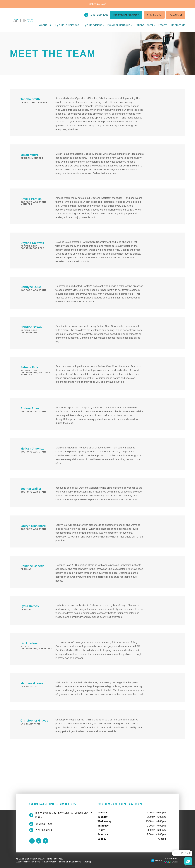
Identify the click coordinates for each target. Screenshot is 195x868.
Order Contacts (154, 15)
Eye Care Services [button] (68, 25)
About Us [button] (46, 25)
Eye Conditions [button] (94, 25)
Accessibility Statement (28, 862)
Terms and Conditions (70, 862)
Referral (163, 25)
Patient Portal (176, 15)
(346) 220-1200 (99, 15)
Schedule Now (98, 4)
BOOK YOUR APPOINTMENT (126, 15)
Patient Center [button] (145, 25)
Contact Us (178, 25)
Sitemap (87, 862)
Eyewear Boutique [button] (119, 25)
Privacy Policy (49, 862)
